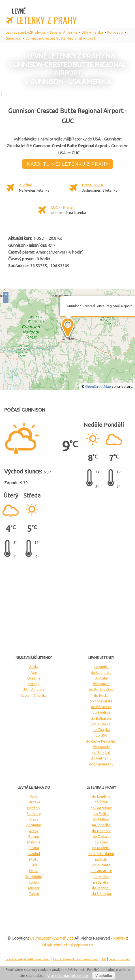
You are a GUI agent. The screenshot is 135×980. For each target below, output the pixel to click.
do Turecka (101, 724)
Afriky (34, 667)
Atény (34, 831)
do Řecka (101, 695)
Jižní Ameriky (34, 690)
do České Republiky (101, 741)
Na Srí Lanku (101, 894)
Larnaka (34, 802)
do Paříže (101, 814)
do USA (101, 735)
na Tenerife (101, 825)
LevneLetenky (52, 938)
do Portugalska (101, 690)
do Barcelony (101, 808)
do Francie (101, 684)
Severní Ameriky (34, 695)
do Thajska (101, 730)
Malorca (34, 842)
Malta (34, 859)
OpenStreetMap (98, 387)
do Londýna (101, 796)
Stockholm (34, 877)
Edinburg (34, 814)
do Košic (101, 842)
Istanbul (34, 854)
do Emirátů (101, 753)
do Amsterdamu (101, 854)
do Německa (101, 707)
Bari (34, 865)
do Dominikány (101, 764)
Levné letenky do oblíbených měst (76, 959)
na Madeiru (101, 848)
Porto (34, 871)
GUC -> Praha (62, 207)
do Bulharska (101, 718)
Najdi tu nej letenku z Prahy (68, 164)
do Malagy (101, 819)
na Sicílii (101, 859)
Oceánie (34, 678)
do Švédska (101, 712)
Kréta (34, 819)
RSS (104, 959)
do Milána (101, 877)
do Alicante (101, 865)
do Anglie (101, 667)
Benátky (34, 808)
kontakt (120, 938)
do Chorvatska (101, 701)
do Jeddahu (101, 888)
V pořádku (104, 976)
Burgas (34, 837)
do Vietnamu (101, 758)
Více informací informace (68, 976)
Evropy (34, 684)
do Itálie (101, 678)
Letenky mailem (119, 959)
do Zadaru (101, 837)
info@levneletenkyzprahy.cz (67, 945)
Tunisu (34, 894)
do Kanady (101, 747)
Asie (34, 673)
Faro (34, 796)
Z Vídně (25, 185)
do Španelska (101, 673)
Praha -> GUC (93, 185)
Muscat (34, 888)
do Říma (101, 802)
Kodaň (34, 882)
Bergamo (34, 825)
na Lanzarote (101, 871)
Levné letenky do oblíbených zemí (28, 959)
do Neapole (101, 831)
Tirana (34, 848)
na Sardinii (101, 882)
